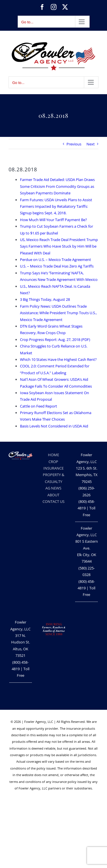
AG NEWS (53, 488)
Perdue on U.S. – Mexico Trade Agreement (55, 260)
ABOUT (53, 495)
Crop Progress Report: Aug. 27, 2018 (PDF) (55, 340)
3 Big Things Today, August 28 (45, 299)
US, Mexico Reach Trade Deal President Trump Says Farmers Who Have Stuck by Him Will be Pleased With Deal (59, 246)
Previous (74, 144)
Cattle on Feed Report (39, 406)
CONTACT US (53, 501)
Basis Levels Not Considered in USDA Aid (54, 426)
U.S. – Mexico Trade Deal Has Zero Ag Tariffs (57, 266)
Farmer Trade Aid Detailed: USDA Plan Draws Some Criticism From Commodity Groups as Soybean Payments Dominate (57, 186)
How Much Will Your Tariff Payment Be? (53, 220)
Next (91, 144)
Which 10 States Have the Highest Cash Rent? (58, 359)
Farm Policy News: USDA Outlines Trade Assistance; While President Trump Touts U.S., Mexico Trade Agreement (58, 313)
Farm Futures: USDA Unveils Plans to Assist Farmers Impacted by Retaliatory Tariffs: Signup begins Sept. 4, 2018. (56, 206)
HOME (53, 455)
